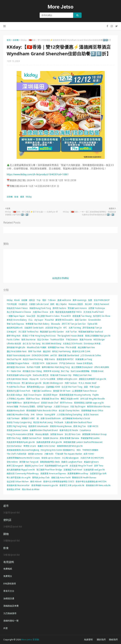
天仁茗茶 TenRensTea (28, 332)
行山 (30, 320)
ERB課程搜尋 (10, 584)
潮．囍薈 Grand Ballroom (49, 418)
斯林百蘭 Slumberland (69, 355)
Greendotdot (94, 320)
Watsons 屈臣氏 (76, 304)
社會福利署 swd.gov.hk (94, 470)
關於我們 (101, 639)
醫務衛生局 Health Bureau (84, 478)
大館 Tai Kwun (13, 418)
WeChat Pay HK (14, 359)
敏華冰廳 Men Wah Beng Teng (56, 367)
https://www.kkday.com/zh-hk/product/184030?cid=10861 (38, 174)
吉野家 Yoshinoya (97, 308)
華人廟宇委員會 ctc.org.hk (19, 478)
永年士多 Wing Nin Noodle (92, 399)
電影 (44, 300)
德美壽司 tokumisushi (38, 426)
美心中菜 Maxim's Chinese (19, 312)
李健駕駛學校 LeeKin (90, 438)
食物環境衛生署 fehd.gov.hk (70, 446)
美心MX (88, 304)
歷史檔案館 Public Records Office (42, 411)
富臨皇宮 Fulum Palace (17, 308)
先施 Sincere (52, 363)
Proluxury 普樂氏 (28, 407)
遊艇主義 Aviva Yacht (61, 478)
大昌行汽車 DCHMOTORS (92, 458)
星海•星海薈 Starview (69, 438)
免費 (90, 300)
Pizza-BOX (66, 316)
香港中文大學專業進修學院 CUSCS (59, 482)
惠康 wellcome (64, 300)
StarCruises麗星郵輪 (80, 371)
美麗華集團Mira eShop (78, 474)
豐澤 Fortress (66, 403)
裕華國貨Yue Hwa (56, 347)
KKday (29, 197)
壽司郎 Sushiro (59, 308)
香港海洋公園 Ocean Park (18, 391)
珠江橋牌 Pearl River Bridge (49, 470)
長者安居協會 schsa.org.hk (19, 375)
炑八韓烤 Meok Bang (52, 344)
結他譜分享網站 (61, 278)
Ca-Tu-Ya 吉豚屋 (48, 379)
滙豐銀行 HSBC (28, 418)
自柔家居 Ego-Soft (98, 474)
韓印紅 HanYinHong (61, 351)
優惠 (22, 197)
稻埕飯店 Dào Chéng (32, 371)
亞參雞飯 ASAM (53, 387)
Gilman (39, 415)
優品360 (47, 351)
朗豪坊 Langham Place (72, 462)
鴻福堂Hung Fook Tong (40, 308)
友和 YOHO (89, 454)
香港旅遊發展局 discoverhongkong (23, 450)
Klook (17, 300)
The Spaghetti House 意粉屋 (70, 336)
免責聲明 (88, 639)
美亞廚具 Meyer (50, 395)
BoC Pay (65, 371)
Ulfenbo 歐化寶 (14, 344)
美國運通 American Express (53, 474)
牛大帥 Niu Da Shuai (16, 387)
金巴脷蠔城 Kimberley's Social (76, 418)
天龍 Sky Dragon (78, 407)
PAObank (59, 422)
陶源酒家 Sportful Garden (52, 332)
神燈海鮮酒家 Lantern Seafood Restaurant (83, 442)
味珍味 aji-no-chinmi (51, 458)
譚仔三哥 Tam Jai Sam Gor (74, 324)
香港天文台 (9, 591)
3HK (33, 415)
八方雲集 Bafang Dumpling (69, 415)
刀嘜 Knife (49, 454)
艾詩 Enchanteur (14, 446)
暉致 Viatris (50, 359)
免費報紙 (8, 569)
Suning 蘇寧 (50, 415)
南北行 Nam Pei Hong (33, 359)
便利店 (32, 300)
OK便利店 (23, 304)
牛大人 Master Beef (87, 383)
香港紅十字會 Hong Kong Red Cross (39, 336)
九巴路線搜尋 (10, 613)
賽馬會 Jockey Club (41, 478)
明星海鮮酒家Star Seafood (91, 332)
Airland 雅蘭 (12, 407)
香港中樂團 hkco (14, 403)
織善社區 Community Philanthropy (23, 474)
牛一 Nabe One (14, 371)
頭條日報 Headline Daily (18, 415)
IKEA (79, 450)
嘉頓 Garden (81, 320)
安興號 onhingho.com (67, 379)
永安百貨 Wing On (53, 328)
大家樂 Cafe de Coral (39, 304)
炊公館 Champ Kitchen (69, 411)
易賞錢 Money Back (16, 411)
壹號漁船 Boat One (50, 399)
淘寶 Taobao (71, 383)
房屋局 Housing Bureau (61, 426)
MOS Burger (99, 340)
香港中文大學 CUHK (81, 351)
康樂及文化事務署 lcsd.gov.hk (92, 379)
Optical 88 (92, 324)
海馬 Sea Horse (28, 340)
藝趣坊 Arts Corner (46, 446)
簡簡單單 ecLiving (51, 371)
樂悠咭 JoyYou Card (34, 466)
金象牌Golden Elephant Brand (44, 430)
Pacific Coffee (13, 340)
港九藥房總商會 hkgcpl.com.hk (21, 470)
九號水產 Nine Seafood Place (78, 422)
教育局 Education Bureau (99, 407)
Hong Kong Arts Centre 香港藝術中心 (58, 450)
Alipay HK (34, 379)
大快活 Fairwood (101, 304)
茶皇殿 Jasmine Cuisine (17, 430)
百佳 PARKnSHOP (102, 300)
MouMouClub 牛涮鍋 (37, 347)
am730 (53, 355)
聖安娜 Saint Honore (77, 308)
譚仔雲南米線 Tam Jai (92, 328)
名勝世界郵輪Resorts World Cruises (23, 458)
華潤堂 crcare (30, 446)
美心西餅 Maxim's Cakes (48, 316)
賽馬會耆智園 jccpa (36, 387)
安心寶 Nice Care (73, 434)
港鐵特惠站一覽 (11, 621)
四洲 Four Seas (33, 399)
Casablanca (85, 430)
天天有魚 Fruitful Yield (93, 312)
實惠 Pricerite (86, 340)
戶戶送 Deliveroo (67, 363)
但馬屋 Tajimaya (45, 407)
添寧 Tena (99, 466)
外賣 (6, 628)
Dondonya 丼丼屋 (92, 344)
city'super (39, 320)
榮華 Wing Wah (14, 336)
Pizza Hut (49, 320)
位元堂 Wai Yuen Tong (72, 387)
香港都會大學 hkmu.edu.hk (98, 485)
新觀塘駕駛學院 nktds (50, 462)
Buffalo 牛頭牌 (33, 367)
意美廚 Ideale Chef (50, 403)
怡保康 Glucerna (51, 438)
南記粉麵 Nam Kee (86, 347)
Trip (39, 300)
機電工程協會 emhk (70, 399)
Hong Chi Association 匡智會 (20, 434)
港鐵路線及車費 (11, 606)
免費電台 (8, 576)
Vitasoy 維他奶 (42, 434)
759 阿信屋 (12, 304)
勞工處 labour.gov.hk (32, 383)
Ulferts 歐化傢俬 (102, 367)
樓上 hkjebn (61, 304)
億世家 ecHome (35, 454)
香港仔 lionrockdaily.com (18, 355)
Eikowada (56, 324)
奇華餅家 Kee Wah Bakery (37, 324)
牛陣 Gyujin (95, 387)
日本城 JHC (12, 332)
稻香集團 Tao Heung (82, 316)
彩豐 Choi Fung (14, 438)
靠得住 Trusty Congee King (19, 422)
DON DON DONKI (40, 355)
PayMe (96, 395)
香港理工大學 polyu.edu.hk (72, 485)
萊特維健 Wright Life (16, 347)
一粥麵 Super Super (16, 316)
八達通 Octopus (61, 407)
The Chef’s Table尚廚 (16, 454)
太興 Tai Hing (75, 328)
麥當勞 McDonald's (64, 320)
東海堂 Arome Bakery (17, 320)
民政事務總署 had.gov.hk (56, 466)
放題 (86, 387)
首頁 (9, 40)
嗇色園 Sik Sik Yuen (62, 391)
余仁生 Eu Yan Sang (31, 344)
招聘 (52, 304)
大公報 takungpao (70, 458)
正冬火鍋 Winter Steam (17, 379)
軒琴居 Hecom (13, 383)
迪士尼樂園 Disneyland (82, 367)
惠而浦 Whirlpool (31, 403)
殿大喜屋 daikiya (14, 395)
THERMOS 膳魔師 (90, 450)
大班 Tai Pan (71, 332)
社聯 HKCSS (93, 426)
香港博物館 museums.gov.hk (45, 485)
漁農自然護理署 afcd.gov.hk (49, 442)
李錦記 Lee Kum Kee (82, 375)
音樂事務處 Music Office (92, 411)
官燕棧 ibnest (97, 371)
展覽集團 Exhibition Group (94, 434)
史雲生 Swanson (91, 415)
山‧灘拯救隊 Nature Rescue (84, 391)
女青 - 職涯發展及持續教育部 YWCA (66, 312)
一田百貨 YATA (38, 363)
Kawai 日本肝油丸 (85, 363)
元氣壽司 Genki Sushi (34, 328)
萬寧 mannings (79, 300)
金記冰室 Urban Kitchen (18, 482)
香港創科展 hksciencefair (18, 485)
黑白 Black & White (31, 489)
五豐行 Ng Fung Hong (17, 426)
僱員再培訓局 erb (15, 328)
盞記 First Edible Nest (17, 351)
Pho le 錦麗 (71, 347)
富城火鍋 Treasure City (61, 375)
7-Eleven (52, 300)
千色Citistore (72, 340)
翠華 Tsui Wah (35, 351)
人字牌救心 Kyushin (16, 399)
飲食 (16, 197)
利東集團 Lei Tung (84, 359)
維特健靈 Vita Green (16, 367)
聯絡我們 (113, 639)
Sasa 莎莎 (31, 316)
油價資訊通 (9, 598)
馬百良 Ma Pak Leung (43, 422)
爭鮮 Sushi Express (15, 324)
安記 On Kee (43, 340)
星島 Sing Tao (80, 426)
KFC (65, 328)
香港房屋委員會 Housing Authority (75, 395)
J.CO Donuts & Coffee (91, 355)
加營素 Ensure (57, 434)
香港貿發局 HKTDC (65, 359)
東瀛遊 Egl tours (91, 462)
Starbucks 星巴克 (41, 375)
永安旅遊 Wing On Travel (81, 466)
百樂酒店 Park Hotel (73, 470)
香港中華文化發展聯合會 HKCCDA (91, 482)
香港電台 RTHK (13, 489)
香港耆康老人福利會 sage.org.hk (89, 403)
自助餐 (16, 40)
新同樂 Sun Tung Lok (29, 462)
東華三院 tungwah (15, 466)
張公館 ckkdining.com (53, 383)
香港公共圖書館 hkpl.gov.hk (98, 336)
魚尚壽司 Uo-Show (102, 316)
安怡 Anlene (12, 462)
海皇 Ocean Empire (33, 395)
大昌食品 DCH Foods (72, 344)
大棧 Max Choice (40, 312)
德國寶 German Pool (32, 438)
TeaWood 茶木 (57, 340)
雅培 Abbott (36, 482)
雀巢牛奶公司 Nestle (69, 430)
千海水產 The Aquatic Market (68, 454)
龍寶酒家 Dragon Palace (18, 363)
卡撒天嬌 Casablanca (42, 391)
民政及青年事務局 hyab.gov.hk (21, 442)
